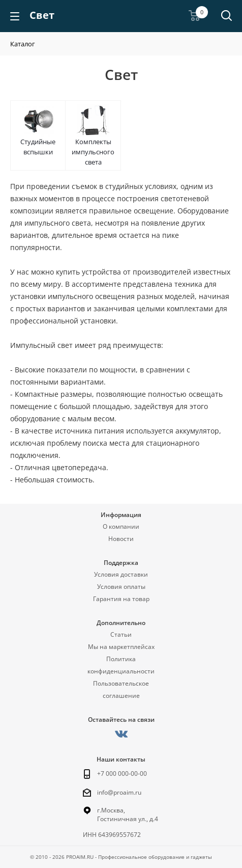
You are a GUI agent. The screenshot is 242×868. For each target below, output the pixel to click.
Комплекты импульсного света (93, 152)
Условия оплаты (121, 587)
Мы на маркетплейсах (121, 647)
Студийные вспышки (38, 147)
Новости (121, 539)
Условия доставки (121, 574)
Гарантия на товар (121, 599)
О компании (121, 526)
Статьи (121, 634)
